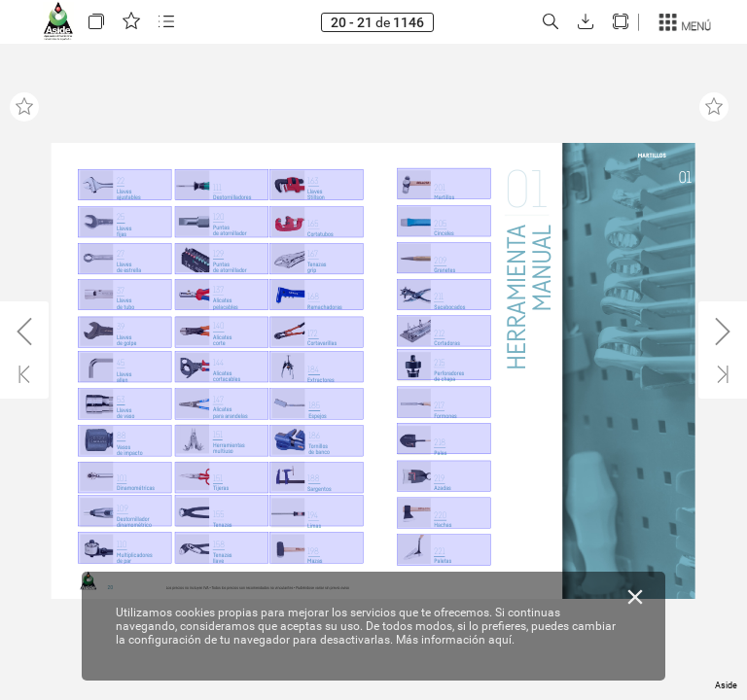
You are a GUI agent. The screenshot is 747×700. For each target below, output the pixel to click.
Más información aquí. (455, 640)
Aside (726, 685)
